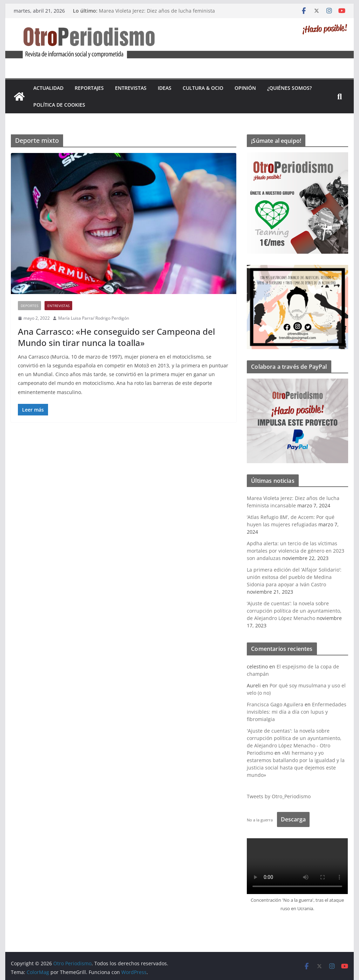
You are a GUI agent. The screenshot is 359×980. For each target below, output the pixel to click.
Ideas (165, 88)
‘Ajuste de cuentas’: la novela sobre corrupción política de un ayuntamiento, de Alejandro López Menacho (294, 611)
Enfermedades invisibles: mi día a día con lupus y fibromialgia (297, 712)
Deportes (29, 306)
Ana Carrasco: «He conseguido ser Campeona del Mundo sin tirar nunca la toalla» (116, 337)
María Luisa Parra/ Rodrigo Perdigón (94, 318)
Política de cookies (59, 105)
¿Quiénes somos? (289, 88)
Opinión (245, 88)
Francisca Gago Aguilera (275, 704)
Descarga (293, 819)
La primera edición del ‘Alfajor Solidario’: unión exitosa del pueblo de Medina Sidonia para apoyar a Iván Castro (294, 577)
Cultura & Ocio (203, 88)
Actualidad (48, 88)
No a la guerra (260, 820)
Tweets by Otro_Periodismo (279, 796)
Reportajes (89, 88)
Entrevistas (131, 88)
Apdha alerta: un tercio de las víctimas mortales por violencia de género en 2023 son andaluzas (296, 551)
